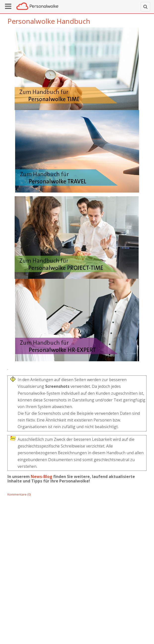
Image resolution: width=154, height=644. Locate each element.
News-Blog (42, 476)
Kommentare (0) (19, 494)
